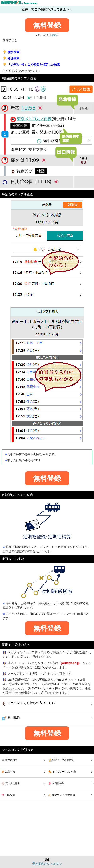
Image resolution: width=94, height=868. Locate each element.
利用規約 (54, 35)
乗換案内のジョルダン (47, 864)
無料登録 (47, 25)
